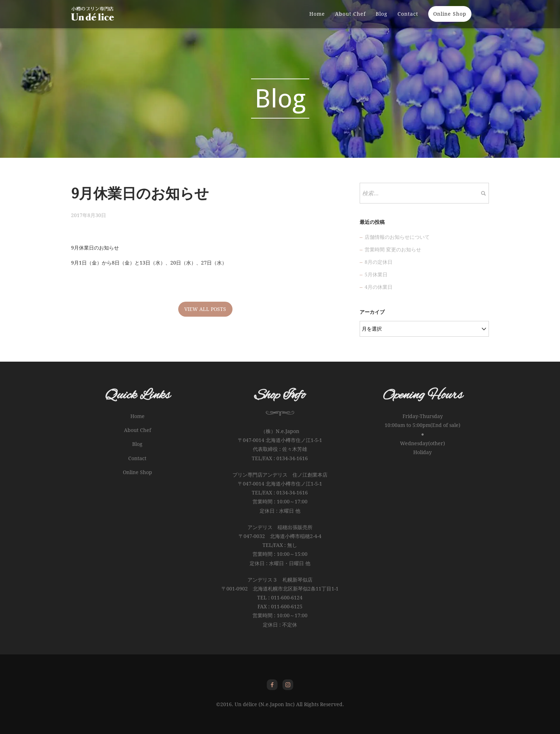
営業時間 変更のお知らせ (393, 250)
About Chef (350, 20)
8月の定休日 (379, 262)
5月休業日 (376, 275)
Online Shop (450, 20)
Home (317, 20)
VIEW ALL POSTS (205, 309)
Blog (382, 20)
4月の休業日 (379, 287)
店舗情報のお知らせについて (397, 237)
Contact (408, 20)
